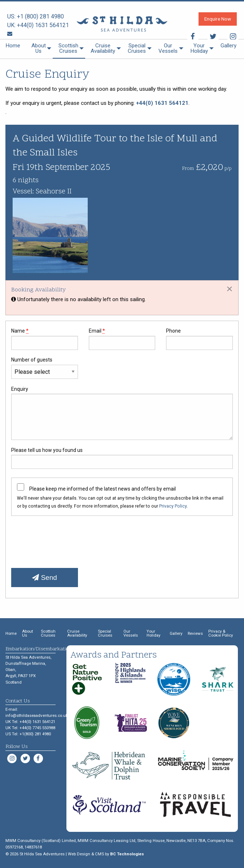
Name (45, 339)
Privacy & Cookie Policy (221, 633)
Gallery (228, 46)
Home (13, 46)
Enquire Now (218, 19)
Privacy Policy (173, 506)
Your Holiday (199, 48)
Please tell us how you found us (122, 458)
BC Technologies (127, 854)
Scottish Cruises (68, 48)
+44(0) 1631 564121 (43, 25)
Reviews (195, 633)
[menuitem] (13, 49)
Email (122, 339)
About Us (39, 48)
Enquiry (122, 413)
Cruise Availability (103, 48)
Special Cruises (137, 48)
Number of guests (45, 368)
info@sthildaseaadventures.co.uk (37, 715)
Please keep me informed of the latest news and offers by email (103, 489)
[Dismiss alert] (230, 288)
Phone (199, 339)
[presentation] (66, 539)
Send (45, 578)
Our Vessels (168, 48)
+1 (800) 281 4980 (40, 16)
